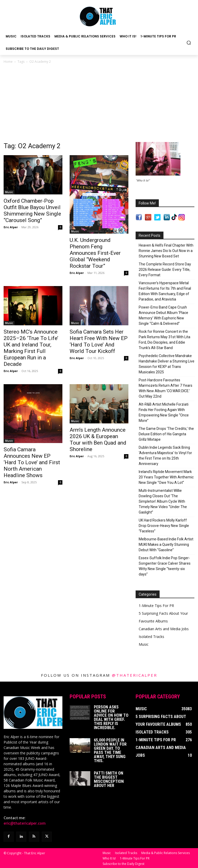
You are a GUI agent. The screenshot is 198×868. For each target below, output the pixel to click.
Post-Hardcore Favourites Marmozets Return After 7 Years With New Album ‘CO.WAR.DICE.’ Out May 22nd (166, 388)
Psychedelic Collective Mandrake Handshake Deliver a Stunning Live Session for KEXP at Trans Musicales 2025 (167, 364)
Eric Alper (11, 227)
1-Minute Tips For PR (156, 606)
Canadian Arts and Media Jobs (164, 629)
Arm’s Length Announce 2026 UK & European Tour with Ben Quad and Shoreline (98, 440)
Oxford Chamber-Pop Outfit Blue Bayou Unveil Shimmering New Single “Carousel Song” (32, 211)
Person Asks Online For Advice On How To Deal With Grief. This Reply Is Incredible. (111, 717)
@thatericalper (135, 675)
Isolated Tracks (151, 637)
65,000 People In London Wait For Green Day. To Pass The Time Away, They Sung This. (110, 750)
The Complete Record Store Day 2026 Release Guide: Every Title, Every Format (165, 270)
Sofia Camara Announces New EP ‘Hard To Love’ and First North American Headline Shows (32, 462)
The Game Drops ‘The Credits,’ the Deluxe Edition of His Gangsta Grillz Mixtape (166, 434)
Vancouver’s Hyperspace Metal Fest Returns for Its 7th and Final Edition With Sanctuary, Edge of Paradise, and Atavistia (165, 291)
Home (8, 62)
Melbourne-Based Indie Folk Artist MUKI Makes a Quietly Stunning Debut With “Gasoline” (166, 545)
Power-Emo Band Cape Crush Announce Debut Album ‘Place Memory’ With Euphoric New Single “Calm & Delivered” (163, 315)
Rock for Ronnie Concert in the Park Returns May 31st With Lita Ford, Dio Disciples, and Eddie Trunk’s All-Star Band (164, 340)
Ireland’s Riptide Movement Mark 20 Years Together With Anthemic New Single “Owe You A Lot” (166, 477)
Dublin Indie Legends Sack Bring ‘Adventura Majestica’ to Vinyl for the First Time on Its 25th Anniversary (165, 456)
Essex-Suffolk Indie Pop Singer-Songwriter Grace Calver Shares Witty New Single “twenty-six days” (165, 566)
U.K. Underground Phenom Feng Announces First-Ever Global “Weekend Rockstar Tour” (95, 253)
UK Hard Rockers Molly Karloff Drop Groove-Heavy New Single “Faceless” (164, 526)
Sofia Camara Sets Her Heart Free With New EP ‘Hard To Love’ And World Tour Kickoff (99, 341)
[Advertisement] (99, 103)
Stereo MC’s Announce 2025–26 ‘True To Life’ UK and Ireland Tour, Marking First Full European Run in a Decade (31, 348)
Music (9, 192)
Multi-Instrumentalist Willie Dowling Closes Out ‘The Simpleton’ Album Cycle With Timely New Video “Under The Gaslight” (163, 501)
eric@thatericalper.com (25, 823)
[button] (189, 42)
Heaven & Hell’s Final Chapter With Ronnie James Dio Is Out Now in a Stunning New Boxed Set (166, 251)
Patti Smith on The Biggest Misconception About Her (109, 779)
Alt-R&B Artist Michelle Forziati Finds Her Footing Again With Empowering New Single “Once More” (164, 412)
